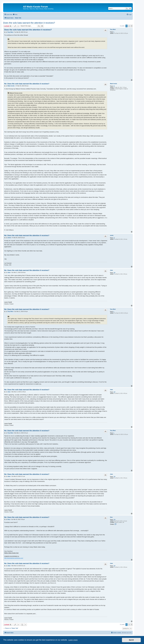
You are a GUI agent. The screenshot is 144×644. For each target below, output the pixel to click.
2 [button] (129, 26)
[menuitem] (15, 14)
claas (111, 270)
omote (112, 235)
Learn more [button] (73, 640)
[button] (132, 26)
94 (114, 86)
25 (114, 238)
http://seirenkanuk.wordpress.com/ (14, 558)
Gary (111, 517)
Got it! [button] (131, 640)
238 (114, 520)
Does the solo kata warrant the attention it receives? (29, 23)
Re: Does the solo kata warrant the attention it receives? (27, 84)
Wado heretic (114, 84)
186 (114, 273)
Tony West (113, 29)
